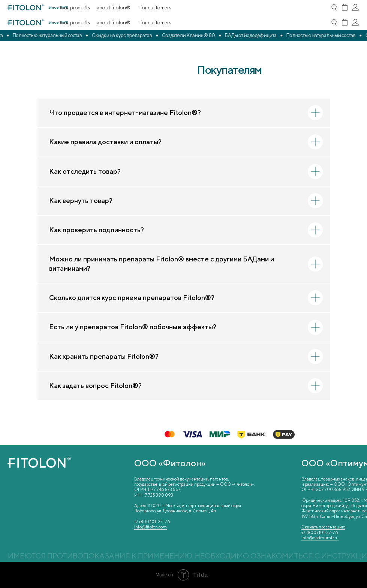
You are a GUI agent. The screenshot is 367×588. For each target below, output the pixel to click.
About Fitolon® (114, 22)
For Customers (156, 22)
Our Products (76, 22)
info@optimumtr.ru (320, 538)
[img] (345, 22)
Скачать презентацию (323, 527)
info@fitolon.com (151, 527)
